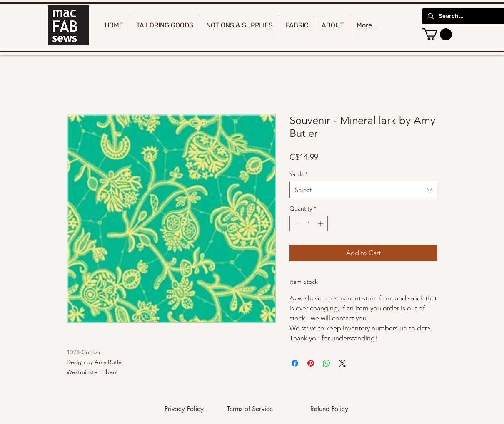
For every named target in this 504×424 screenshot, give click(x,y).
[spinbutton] (309, 224)
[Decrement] (296, 224)
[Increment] (321, 224)
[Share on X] (342, 363)
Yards (299, 174)
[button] (437, 34)
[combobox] (363, 190)
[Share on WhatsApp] (327, 363)
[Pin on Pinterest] (311, 363)
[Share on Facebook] (295, 363)
